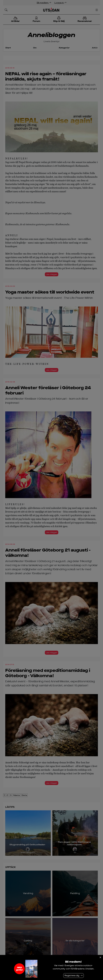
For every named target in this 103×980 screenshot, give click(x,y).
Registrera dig (72, 975)
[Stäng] (100, 957)
